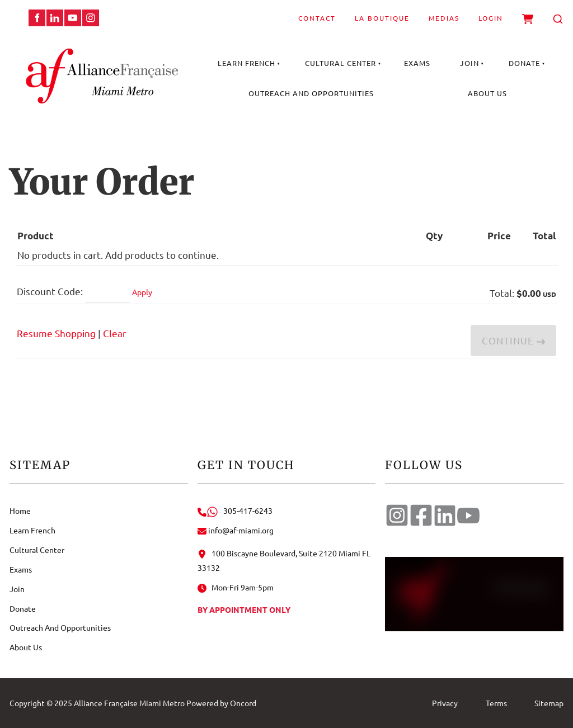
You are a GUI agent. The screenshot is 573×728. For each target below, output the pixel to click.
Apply (142, 292)
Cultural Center (340, 63)
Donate (524, 63)
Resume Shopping (56, 333)
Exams (417, 63)
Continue (513, 340)
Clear (115, 333)
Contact (317, 18)
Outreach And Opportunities (311, 93)
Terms (496, 703)
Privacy (445, 703)
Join (469, 63)
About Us (487, 93)
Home (20, 510)
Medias (444, 18)
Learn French (246, 63)
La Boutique (382, 18)
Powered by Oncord (221, 703)
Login (491, 18)
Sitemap (549, 703)
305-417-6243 (235, 510)
